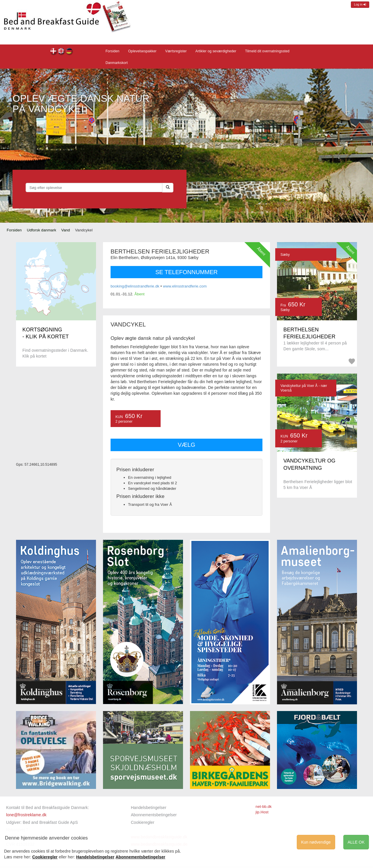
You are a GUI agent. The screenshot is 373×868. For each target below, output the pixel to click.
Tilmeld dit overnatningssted (267, 51)
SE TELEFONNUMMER (186, 272)
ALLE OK (356, 842)
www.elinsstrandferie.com (185, 286)
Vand (66, 230)
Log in (360, 5)
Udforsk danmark (41, 230)
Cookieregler (143, 822)
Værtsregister (176, 51)
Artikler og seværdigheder (216, 51)
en (62, 52)
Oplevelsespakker (142, 51)
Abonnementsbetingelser (154, 815)
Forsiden (113, 51)
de (69, 52)
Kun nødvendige (316, 842)
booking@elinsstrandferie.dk (135, 286)
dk (54, 52)
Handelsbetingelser (149, 808)
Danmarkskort (117, 63)
